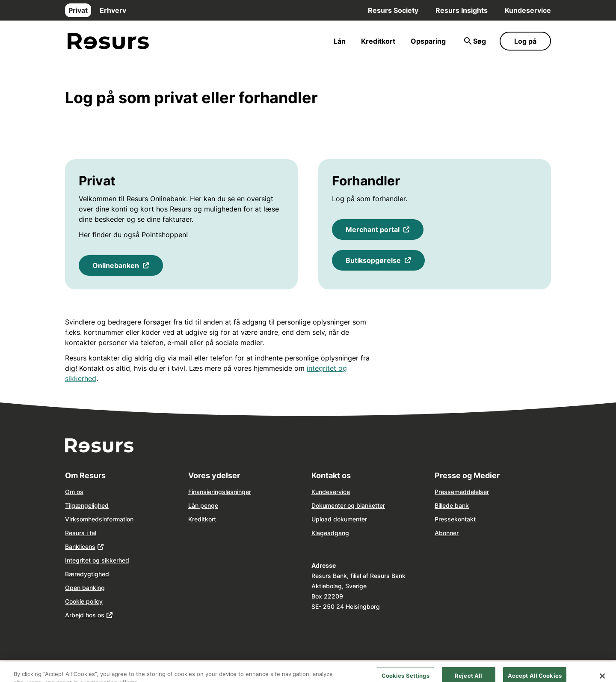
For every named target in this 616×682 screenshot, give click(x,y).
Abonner (447, 533)
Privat (78, 10)
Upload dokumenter (339, 519)
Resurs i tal (81, 533)
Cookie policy (84, 601)
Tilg (70, 505)
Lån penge (203, 505)
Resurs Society (393, 10)
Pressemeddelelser (462, 492)
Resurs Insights (462, 10)
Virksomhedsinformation (99, 519)
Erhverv (113, 10)
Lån (340, 41)
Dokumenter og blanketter (348, 505)
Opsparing (428, 41)
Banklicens (80, 546)
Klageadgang (330, 533)
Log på (525, 41)
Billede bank (452, 505)
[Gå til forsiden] (108, 41)
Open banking (85, 588)
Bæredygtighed (87, 574)
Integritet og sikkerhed (97, 560)
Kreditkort (378, 41)
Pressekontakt (455, 519)
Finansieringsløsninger (220, 492)
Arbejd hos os (85, 615)
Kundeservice (528, 10)
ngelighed (95, 505)
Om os (74, 492)
